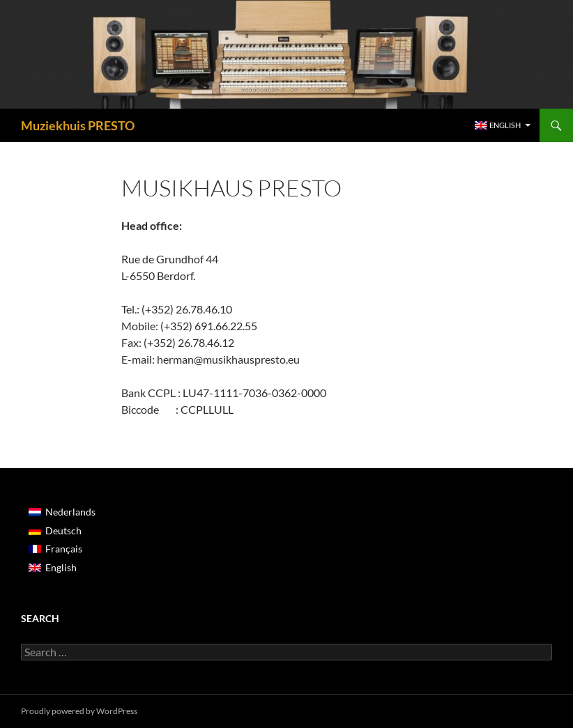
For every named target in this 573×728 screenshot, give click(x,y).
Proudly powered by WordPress (79, 711)
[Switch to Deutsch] (62, 530)
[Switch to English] (62, 567)
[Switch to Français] (62, 549)
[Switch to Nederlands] (62, 512)
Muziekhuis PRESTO (78, 125)
